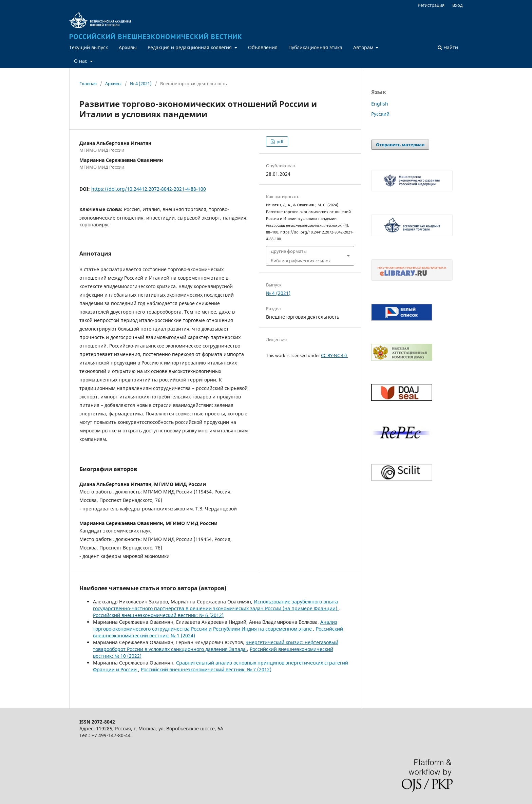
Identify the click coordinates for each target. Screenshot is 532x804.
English (380, 104)
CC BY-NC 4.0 (334, 355)
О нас (81, 61)
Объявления (263, 47)
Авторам (364, 47)
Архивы (128, 47)
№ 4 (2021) (141, 83)
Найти (448, 47)
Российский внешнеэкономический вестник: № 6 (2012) (158, 615)
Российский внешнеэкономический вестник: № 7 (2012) (206, 669)
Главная (88, 83)
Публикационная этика (315, 47)
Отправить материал (400, 145)
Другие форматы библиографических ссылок (301, 256)
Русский (380, 114)
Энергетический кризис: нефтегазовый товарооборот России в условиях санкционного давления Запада (216, 646)
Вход (458, 5)
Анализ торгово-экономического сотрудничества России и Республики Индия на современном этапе (215, 625)
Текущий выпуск (89, 47)
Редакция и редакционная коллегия (190, 47)
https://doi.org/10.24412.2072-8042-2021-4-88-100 (149, 189)
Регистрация (431, 5)
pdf (279, 142)
